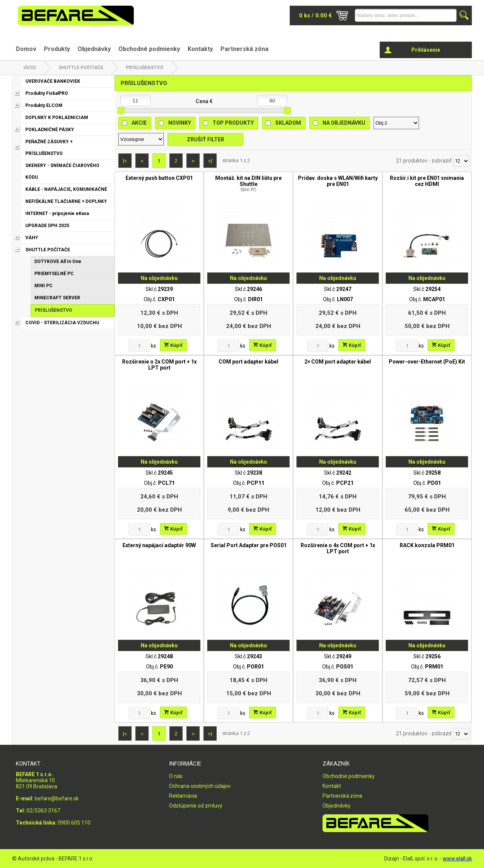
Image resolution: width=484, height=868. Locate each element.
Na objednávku (344, 123)
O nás (176, 776)
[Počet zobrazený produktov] (461, 161)
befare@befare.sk (57, 798)
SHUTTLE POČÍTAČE (81, 68)
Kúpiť (173, 345)
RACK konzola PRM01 (427, 545)
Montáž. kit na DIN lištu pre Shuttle (248, 184)
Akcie (139, 123)
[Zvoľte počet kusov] (139, 346)
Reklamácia (183, 796)
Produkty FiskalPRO (47, 93)
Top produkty (233, 123)
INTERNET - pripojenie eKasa (57, 214)
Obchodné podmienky (149, 49)
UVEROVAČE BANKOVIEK (53, 81)
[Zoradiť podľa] (396, 123)
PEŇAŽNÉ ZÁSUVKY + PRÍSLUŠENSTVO (49, 148)
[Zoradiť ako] (141, 139)
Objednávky (94, 49)
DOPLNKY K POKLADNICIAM (57, 118)
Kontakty (200, 49)
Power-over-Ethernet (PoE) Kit (427, 362)
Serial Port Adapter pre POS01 (249, 545)
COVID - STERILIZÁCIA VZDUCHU (62, 323)
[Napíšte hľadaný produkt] (406, 15)
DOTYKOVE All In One (58, 261)
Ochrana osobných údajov (200, 786)
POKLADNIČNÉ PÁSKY (50, 130)
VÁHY (32, 238)
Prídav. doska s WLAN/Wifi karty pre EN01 (338, 181)
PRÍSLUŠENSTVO (145, 68)
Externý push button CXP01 (159, 178)
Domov (26, 49)
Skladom (288, 123)
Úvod (30, 68)
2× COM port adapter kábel (338, 362)
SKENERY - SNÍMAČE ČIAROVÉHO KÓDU (62, 171)
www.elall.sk (457, 859)
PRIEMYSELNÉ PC (54, 274)
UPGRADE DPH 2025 (47, 226)
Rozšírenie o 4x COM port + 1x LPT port (338, 548)
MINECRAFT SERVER (57, 298)
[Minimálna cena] (135, 101)
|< (125, 161)
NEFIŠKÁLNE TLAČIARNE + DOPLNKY (66, 201)
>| (210, 161)
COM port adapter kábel (248, 362)
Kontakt (332, 786)
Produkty (57, 49)
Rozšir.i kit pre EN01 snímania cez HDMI (427, 181)
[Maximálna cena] (272, 101)
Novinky (180, 123)
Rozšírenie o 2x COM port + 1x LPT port (159, 365)
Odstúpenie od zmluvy (196, 806)
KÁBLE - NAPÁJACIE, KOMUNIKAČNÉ (66, 189)
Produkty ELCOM (44, 105)
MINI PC (43, 286)
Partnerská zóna (244, 49)
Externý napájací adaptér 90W (159, 545)
